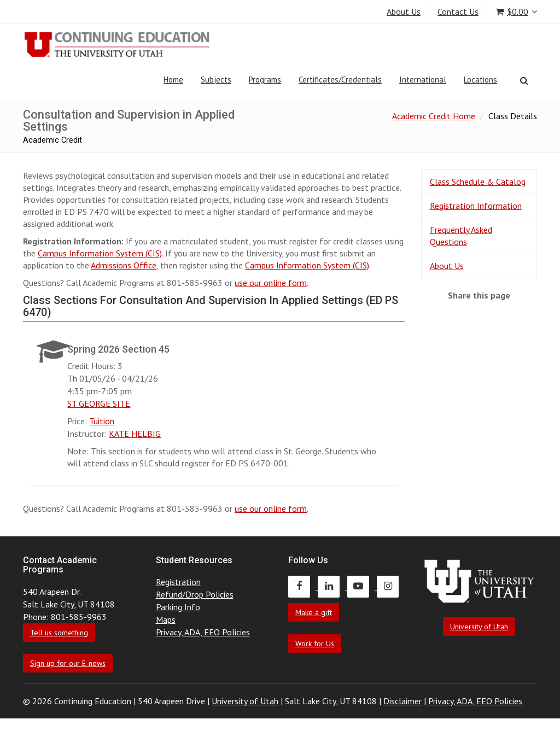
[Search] (524, 80)
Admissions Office (124, 265)
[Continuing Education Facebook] (303, 586)
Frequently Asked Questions (461, 236)
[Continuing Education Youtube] (362, 586)
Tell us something (59, 633)
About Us (404, 11)
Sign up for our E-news (68, 663)
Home (173, 80)
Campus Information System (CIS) (100, 253)
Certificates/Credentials (340, 80)
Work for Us (315, 644)
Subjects (216, 80)
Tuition (102, 421)
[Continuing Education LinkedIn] (332, 586)
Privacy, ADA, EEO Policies (203, 632)
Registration (178, 582)
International (423, 80)
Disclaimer (402, 701)
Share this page (479, 295)
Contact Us (458, 11)
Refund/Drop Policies (195, 594)
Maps (166, 619)
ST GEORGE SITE (99, 403)
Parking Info (178, 607)
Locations (480, 80)
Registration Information (476, 206)
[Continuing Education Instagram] (390, 586)
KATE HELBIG (135, 434)
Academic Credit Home (434, 116)
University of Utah (479, 627)
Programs (265, 80)
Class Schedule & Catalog (478, 182)
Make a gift (314, 612)
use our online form (271, 283)
